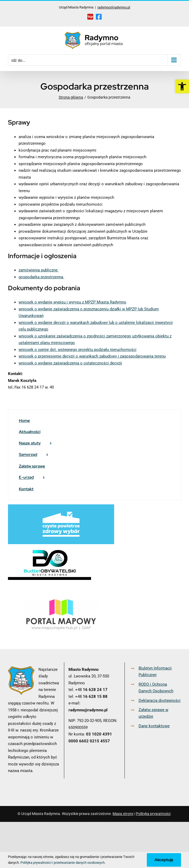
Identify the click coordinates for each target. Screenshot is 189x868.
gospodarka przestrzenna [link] (41, 277)
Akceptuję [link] (164, 860)
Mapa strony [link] (123, 814)
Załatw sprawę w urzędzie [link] (153, 713)
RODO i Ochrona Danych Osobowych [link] (156, 688)
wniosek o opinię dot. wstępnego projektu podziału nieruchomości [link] (78, 350)
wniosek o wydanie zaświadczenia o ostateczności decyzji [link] (70, 363)
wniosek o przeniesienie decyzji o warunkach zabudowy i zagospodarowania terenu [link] (92, 356)
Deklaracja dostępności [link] (160, 700)
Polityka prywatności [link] (153, 814)
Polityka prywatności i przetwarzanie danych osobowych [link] (63, 863)
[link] (182, 86)
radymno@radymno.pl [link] (114, 7)
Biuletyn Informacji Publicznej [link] (155, 672)
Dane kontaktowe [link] (154, 726)
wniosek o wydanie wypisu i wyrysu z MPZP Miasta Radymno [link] (72, 302)
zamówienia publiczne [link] (39, 270)
